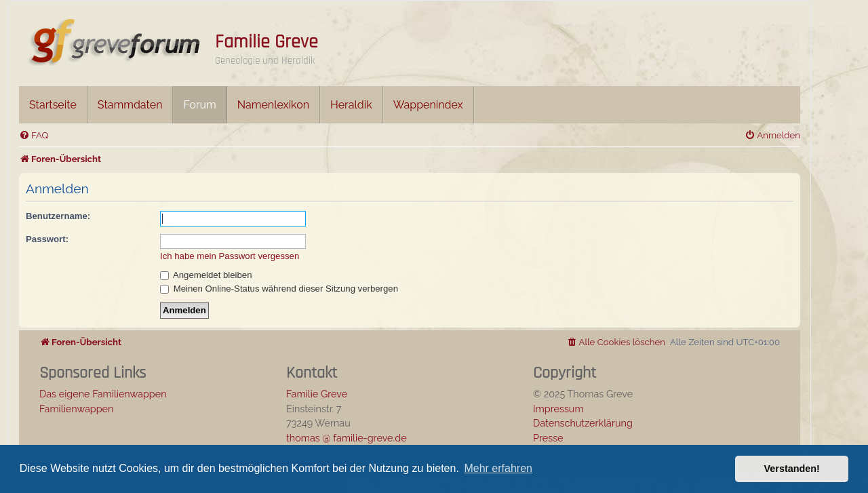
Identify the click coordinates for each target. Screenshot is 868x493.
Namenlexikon (273, 105)
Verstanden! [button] (792, 469)
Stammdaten (130, 105)
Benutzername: (58, 216)
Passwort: (47, 239)
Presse (548, 438)
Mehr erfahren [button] (498, 468)
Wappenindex (428, 105)
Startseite (53, 105)
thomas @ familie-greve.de (347, 438)
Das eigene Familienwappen (103, 394)
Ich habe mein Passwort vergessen (230, 256)
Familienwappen (76, 409)
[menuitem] (34, 135)
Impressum (558, 409)
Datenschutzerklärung (583, 423)
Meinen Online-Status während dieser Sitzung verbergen (279, 289)
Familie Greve (267, 42)
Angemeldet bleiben (206, 275)
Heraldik (351, 105)
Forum (199, 105)
